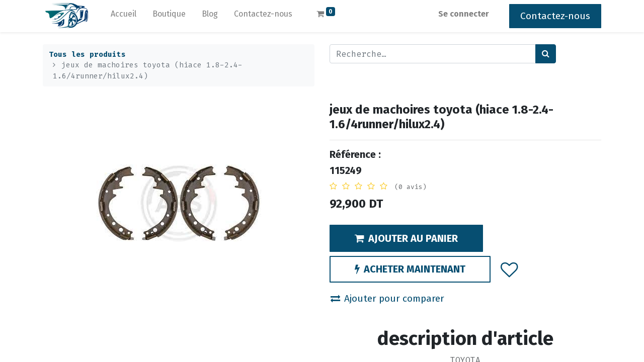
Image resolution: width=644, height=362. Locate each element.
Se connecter (464, 14)
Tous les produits (87, 55)
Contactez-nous (555, 16)
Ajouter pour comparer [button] (387, 298)
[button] (509, 269)
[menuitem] (124, 16)
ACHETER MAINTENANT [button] (410, 269)
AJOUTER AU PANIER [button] (406, 238)
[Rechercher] (546, 54)
